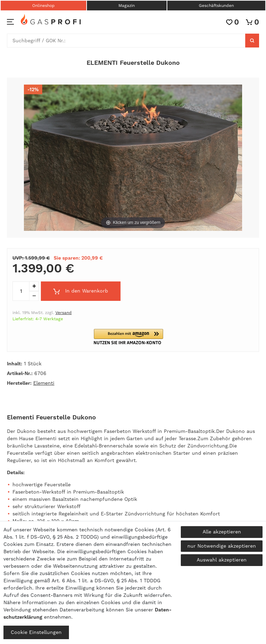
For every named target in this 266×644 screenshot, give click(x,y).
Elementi (44, 383)
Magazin (127, 6)
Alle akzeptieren (222, 532)
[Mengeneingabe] (21, 291)
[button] (133, 337)
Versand (64, 313)
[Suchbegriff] (126, 41)
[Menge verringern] (34, 296)
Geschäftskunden (216, 6)
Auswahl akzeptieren (222, 560)
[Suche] (252, 41)
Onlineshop (43, 6)
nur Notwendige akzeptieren (222, 546)
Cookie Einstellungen (36, 632)
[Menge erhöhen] (34, 286)
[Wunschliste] (233, 22)
